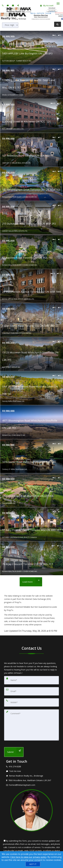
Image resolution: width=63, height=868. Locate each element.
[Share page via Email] (18, 5)
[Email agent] (13, 5)
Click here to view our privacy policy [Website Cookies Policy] (28, 857)
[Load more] (31, 582)
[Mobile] (31, 702)
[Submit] (14, 752)
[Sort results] (10, 25)
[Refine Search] (58, 24)
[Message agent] (31, 771)
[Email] (31, 691)
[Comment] (31, 725)
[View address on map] (31, 780)
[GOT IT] (33, 864)
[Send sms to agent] (8, 5)
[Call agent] (3, 5)
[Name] (31, 680)
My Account (47, 5)
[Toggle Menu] (58, 4)
